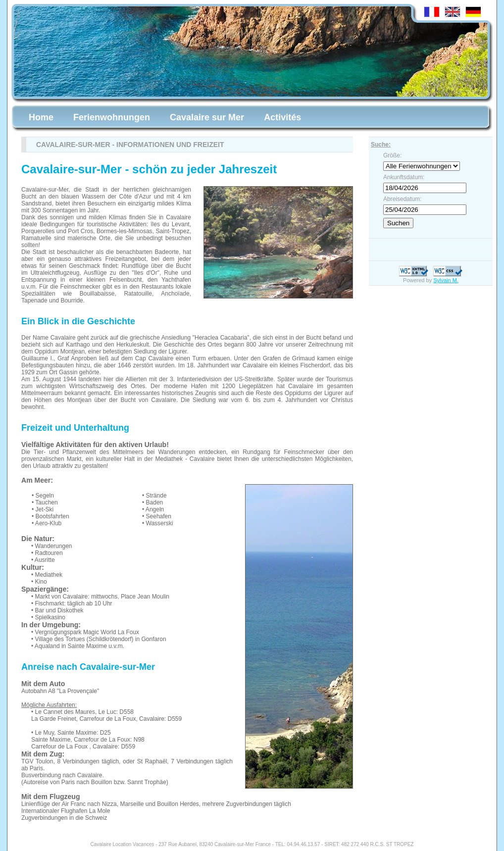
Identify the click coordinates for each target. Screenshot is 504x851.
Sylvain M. (446, 280)
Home (41, 117)
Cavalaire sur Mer (207, 117)
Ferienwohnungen (112, 117)
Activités (282, 117)
